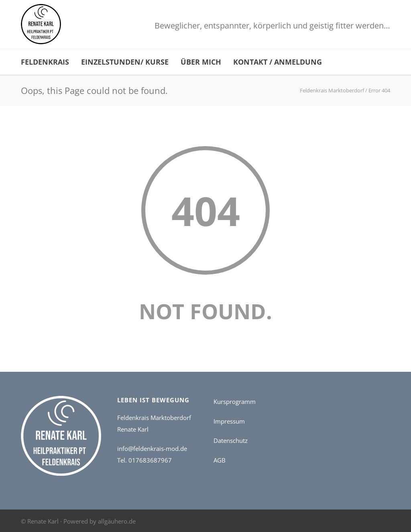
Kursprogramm (235, 402)
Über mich (201, 62)
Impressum (229, 421)
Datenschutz (231, 440)
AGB (220, 460)
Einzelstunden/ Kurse (125, 62)
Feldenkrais (45, 62)
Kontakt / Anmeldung (278, 62)
